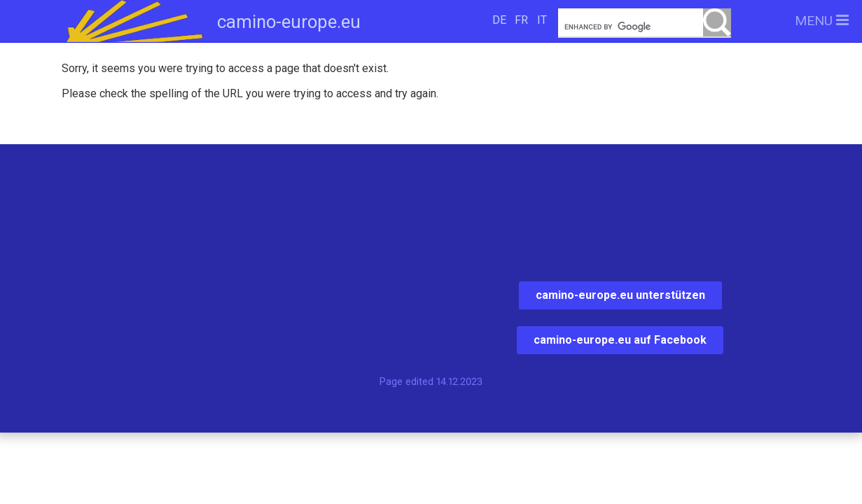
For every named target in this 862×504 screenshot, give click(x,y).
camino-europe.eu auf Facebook (620, 340)
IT (542, 20)
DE (499, 20)
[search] (644, 27)
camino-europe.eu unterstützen (620, 295)
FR (521, 20)
